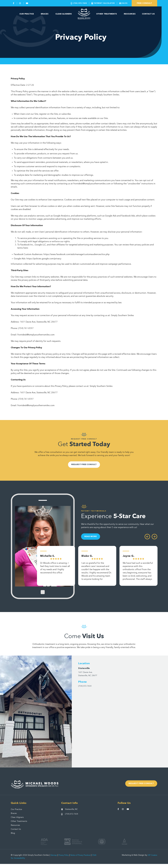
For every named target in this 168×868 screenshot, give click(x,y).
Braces (45, 14)
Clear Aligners (64, 14)
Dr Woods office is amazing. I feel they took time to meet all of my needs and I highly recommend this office (55, 572)
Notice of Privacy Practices (85, 859)
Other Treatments (107, 14)
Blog (13, 837)
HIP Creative (152, 859)
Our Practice (27, 14)
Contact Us (148, 14)
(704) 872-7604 (86, 688)
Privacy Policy (66, 859)
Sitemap (54, 859)
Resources (130, 14)
